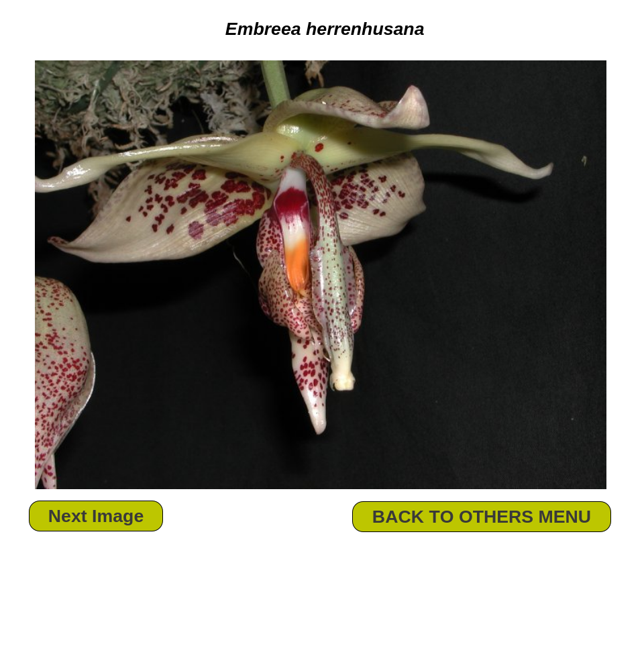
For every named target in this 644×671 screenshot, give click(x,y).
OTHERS (496, 517)
